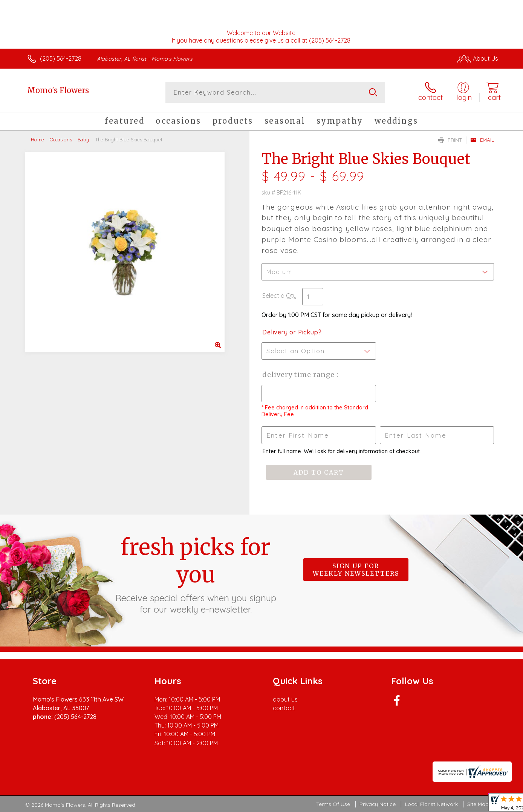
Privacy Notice (378, 804)
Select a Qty (279, 296)
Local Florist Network (431, 804)
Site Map (478, 804)
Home (37, 139)
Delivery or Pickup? (292, 332)
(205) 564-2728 (61, 58)
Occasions (61, 139)
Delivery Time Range (299, 375)
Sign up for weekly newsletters (356, 570)
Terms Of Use (333, 804)
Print (450, 140)
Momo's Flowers (58, 90)
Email (482, 140)
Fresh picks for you (196, 574)
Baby (83, 139)
